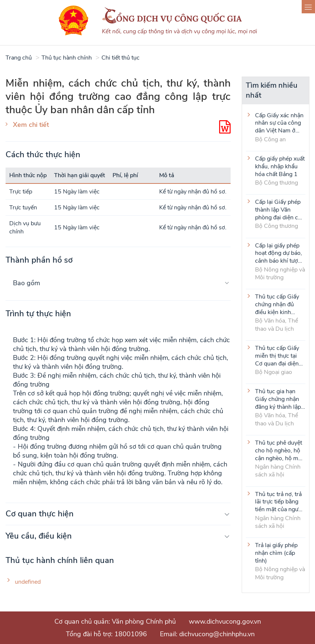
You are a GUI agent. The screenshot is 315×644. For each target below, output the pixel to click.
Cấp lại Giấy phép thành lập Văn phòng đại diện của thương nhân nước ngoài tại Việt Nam (280, 209)
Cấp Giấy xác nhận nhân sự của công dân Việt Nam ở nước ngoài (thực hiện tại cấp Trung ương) (279, 123)
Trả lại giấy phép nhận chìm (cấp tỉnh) (276, 553)
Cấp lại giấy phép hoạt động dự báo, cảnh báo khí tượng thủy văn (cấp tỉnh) (280, 253)
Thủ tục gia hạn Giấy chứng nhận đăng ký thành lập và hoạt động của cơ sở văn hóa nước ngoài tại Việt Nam (279, 399)
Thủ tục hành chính (67, 58)
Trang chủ (19, 58)
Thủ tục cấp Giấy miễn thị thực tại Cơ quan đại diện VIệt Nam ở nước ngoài (277, 355)
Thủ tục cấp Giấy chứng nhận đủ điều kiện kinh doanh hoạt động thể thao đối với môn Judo (277, 304)
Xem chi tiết (31, 125)
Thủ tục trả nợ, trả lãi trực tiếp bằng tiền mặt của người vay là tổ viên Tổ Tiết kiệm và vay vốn (279, 502)
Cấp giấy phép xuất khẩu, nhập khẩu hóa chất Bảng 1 (280, 166)
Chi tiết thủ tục (120, 58)
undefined (28, 582)
